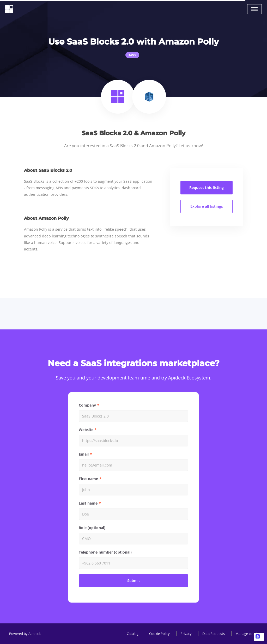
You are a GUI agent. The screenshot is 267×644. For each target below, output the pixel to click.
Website (86, 430)
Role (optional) (92, 528)
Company (87, 405)
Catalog (133, 634)
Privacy (186, 634)
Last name (88, 503)
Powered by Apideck (25, 634)
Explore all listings (207, 206)
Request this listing (207, 188)
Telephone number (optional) (105, 552)
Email (84, 454)
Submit (134, 581)
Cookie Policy (159, 634)
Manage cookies (248, 634)
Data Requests (214, 634)
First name (88, 479)
